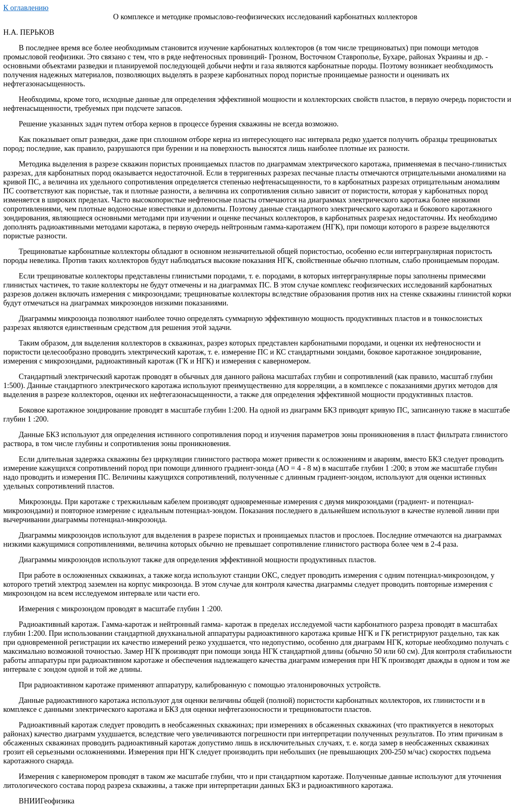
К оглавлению (26, 8)
